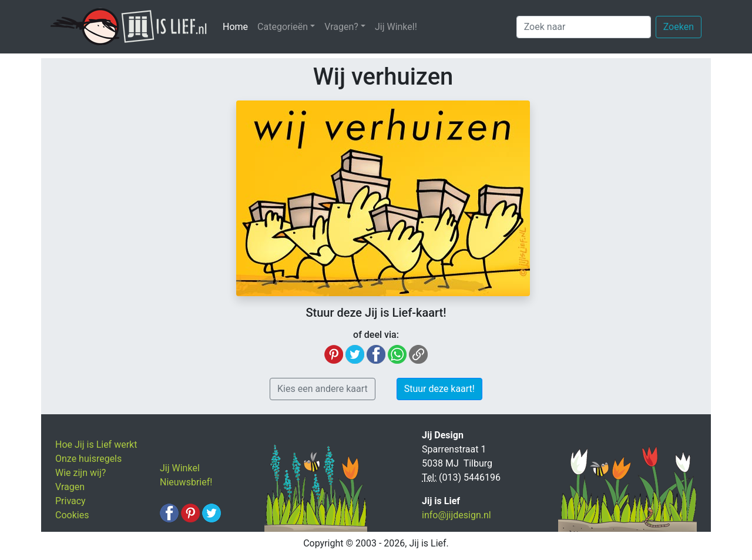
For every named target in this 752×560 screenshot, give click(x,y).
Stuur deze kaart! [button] (439, 389)
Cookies (72, 515)
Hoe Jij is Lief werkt (96, 445)
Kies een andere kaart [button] (323, 389)
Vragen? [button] (341, 27)
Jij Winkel (180, 468)
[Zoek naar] (584, 27)
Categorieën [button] (283, 27)
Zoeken (679, 27)
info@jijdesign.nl (456, 515)
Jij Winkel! (396, 27)
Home (238, 26)
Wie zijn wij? (80, 473)
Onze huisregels (88, 459)
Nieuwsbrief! (186, 482)
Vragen (70, 487)
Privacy (70, 501)
